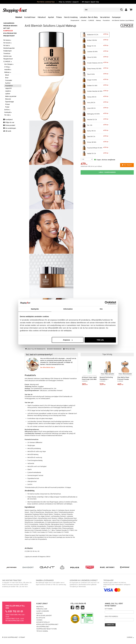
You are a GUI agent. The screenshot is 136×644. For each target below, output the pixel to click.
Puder (7, 107)
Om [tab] (101, 309)
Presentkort (9, 36)
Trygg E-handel (42, 631)
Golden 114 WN (95, 86)
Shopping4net (75, 21)
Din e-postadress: (111, 617)
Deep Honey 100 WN (95, 69)
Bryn (7, 78)
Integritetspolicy (43, 622)
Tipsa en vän (69, 349)
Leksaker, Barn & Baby (89, 17)
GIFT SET (7, 28)
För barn (7, 46)
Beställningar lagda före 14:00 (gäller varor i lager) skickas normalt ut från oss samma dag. (51, 582)
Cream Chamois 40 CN (95, 63)
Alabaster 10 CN (95, 35)
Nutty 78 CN (95, 131)
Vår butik (7, 131)
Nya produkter (10, 33)
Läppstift (8, 88)
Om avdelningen (10, 128)
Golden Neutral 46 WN (95, 91)
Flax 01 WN (95, 74)
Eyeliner (8, 83)
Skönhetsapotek (9, 48)
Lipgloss (8, 91)
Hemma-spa (7, 56)
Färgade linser (8, 59)
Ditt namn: (109, 609)
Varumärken (105, 17)
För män (8, 115)
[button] (131, 10)
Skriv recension (54, 349)
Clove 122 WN (95, 57)
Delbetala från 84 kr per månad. (91, 166)
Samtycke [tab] (35, 309)
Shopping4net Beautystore (47, 629)
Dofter (7, 110)
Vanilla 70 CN (95, 154)
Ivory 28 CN (95, 103)
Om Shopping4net (43, 627)
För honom (8, 43)
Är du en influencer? (44, 616)
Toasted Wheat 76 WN (95, 148)
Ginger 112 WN (95, 80)
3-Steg (7, 67)
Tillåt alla (100, 340)
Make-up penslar (11, 96)
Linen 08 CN (95, 108)
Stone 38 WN (95, 142)
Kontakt (40, 613)
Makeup (99, 21)
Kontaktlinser (30, 17)
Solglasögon (7, 51)
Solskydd (8, 112)
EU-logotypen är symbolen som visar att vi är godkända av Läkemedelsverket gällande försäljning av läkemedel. (85, 583)
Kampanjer (116, 17)
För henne (7, 40)
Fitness (59, 17)
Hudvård (8, 70)
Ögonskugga (9, 102)
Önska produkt (9, 125)
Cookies (39, 620)
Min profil (40, 607)
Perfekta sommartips (46, 2)
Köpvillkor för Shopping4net (47, 625)
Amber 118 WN (95, 40)
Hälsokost (42, 17)
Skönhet (19, 17)
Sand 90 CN (95, 137)
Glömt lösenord (43, 611)
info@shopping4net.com (15, 621)
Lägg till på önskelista (35, 349)
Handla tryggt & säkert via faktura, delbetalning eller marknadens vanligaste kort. (119, 585)
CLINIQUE (91, 21)
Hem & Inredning (71, 17)
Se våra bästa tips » (48, 368)
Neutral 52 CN (95, 120)
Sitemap (22, 637)
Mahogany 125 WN (95, 114)
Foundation (106, 21)
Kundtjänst (8, 120)
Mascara (8, 99)
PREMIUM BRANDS (10, 26)
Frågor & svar (9, 123)
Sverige (130, 637)
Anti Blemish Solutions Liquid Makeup (123, 21)
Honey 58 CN (95, 97)
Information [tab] (68, 309)
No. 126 (95, 125)
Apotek (51, 17)
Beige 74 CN (95, 46)
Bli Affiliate (41, 618)
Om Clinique (9, 64)
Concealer (9, 80)
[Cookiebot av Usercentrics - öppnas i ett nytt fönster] (106, 303)
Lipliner (8, 94)
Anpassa (68, 340)
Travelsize (7, 54)
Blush (7, 75)
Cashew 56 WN (95, 52)
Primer (8, 104)
